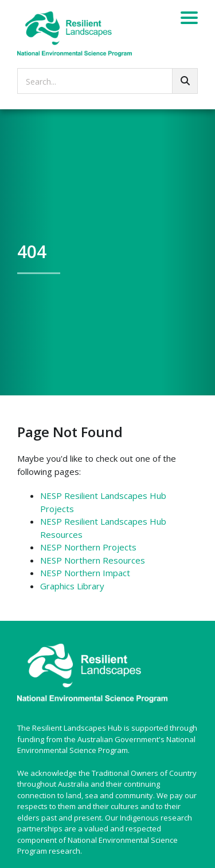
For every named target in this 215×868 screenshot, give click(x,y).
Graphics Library (72, 586)
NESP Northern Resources (93, 560)
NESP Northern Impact (85, 573)
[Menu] (189, 19)
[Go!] (185, 81)
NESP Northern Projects (88, 547)
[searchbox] (107, 81)
